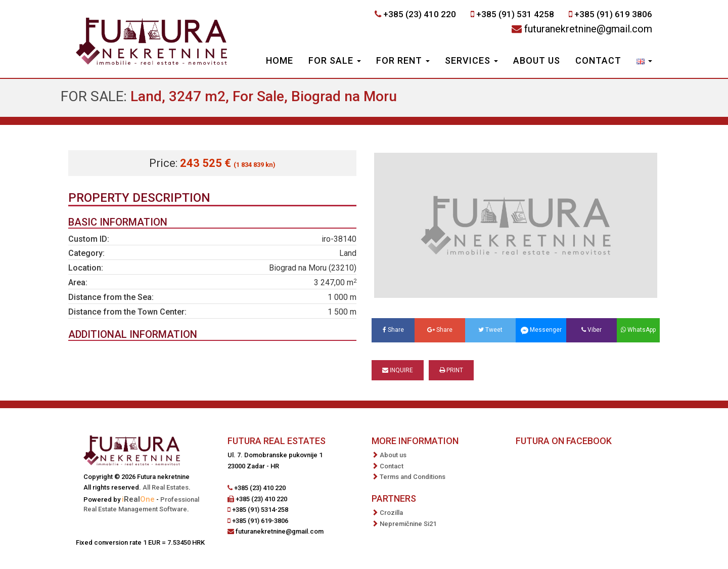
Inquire (398, 370)
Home (280, 60)
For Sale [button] (335, 60)
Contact (598, 60)
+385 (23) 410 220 (420, 14)
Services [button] (471, 60)
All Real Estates (166, 487)
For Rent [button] (403, 60)
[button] (644, 62)
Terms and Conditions (413, 477)
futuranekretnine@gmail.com (588, 29)
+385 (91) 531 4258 (515, 14)
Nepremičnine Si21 (408, 524)
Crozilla (391, 513)
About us (537, 60)
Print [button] (451, 370)
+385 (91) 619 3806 (613, 14)
